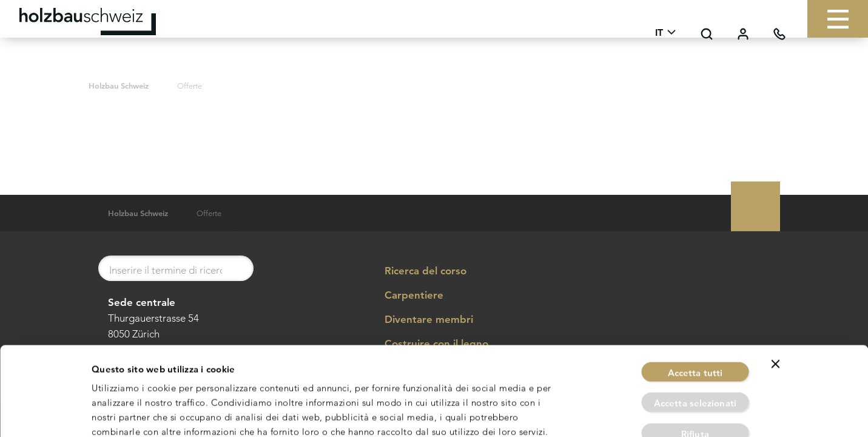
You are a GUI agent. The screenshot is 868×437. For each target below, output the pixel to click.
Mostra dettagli (569, 413)
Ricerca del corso (417, 271)
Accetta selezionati (695, 337)
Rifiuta (695, 367)
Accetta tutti (695, 306)
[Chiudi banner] (776, 297)
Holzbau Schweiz (119, 86)
